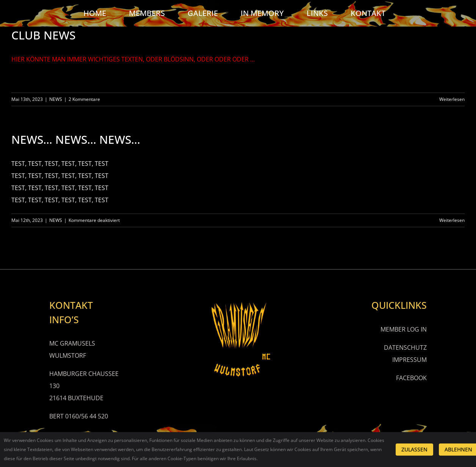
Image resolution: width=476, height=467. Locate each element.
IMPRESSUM (409, 360)
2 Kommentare (84, 99)
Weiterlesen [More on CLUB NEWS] (452, 99)
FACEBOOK (411, 378)
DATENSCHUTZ (405, 347)
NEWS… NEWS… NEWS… (76, 139)
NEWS (56, 99)
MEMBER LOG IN (404, 329)
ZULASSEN (414, 449)
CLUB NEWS (43, 35)
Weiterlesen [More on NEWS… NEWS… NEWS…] (452, 220)
